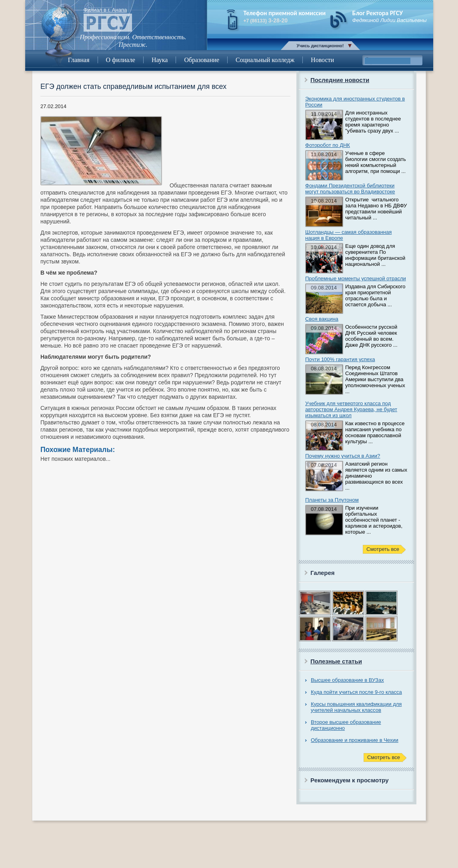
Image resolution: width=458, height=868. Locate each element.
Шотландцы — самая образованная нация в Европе (348, 235)
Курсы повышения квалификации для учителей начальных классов (356, 707)
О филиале (121, 60)
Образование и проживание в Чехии (355, 740)
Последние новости (340, 80)
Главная (79, 60)
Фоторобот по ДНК (328, 145)
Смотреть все (383, 549)
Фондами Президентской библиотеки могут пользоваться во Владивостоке (350, 189)
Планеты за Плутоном (332, 500)
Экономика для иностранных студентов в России (355, 102)
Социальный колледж (265, 60)
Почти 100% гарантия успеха (340, 359)
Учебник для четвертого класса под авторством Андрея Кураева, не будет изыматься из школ (351, 409)
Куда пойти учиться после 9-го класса (356, 692)
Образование (202, 60)
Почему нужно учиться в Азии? (343, 456)
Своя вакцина (322, 319)
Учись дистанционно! (320, 46)
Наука (160, 60)
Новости (322, 60)
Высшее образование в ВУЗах (347, 680)
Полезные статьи (336, 661)
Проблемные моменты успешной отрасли (356, 278)
